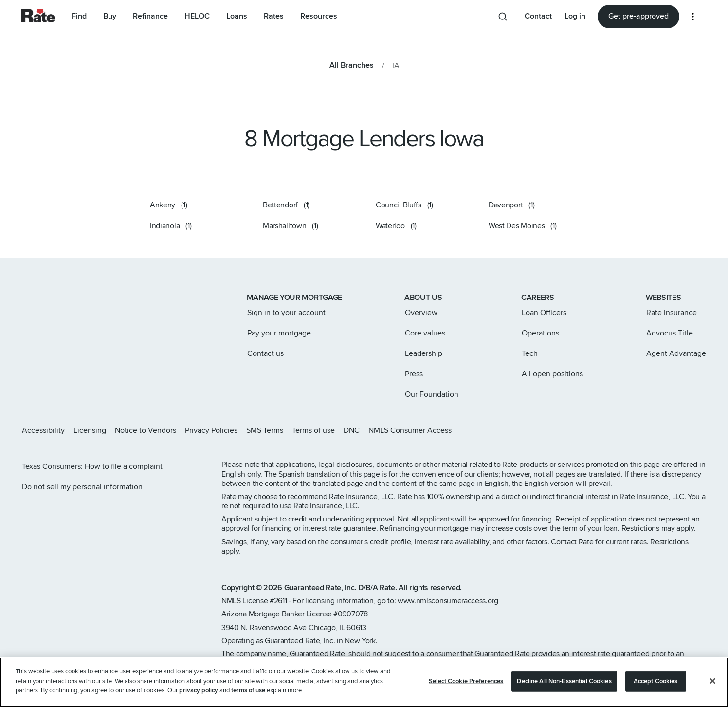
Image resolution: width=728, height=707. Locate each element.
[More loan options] (693, 17)
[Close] (712, 685)
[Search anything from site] (503, 17)
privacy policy (199, 695)
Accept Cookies (656, 685)
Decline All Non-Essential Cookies (564, 685)
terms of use (248, 695)
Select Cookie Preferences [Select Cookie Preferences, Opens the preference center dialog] (466, 685)
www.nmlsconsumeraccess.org (448, 601)
